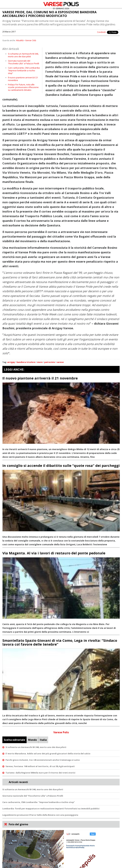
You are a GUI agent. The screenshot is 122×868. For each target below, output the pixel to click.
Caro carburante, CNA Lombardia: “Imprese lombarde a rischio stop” (24, 70)
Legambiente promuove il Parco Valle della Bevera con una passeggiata (40, 815)
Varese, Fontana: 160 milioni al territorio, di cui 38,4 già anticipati (40, 766)
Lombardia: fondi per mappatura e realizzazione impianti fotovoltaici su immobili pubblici (51, 809)
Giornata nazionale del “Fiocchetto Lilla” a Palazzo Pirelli (24, 62)
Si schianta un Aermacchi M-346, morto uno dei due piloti (23, 55)
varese (60, 362)
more (40, 362)
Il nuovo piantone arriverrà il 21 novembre (23, 79)
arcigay (11, 362)
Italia (43, 740)
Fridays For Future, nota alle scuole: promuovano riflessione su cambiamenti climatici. (23, 87)
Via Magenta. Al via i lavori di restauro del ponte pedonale (54, 553)
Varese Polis (61, 732)
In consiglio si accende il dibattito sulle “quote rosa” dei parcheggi (61, 465)
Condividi (101, 32)
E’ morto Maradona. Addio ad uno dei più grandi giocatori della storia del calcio (48, 754)
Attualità (20, 40)
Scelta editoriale (14, 740)
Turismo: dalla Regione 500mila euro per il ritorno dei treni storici (40, 773)
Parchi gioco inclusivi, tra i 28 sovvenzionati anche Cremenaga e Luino (43, 760)
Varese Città (31, 40)
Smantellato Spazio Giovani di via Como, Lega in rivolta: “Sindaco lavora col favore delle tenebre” (60, 642)
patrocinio (50, 362)
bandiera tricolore (26, 362)
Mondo (32, 740)
